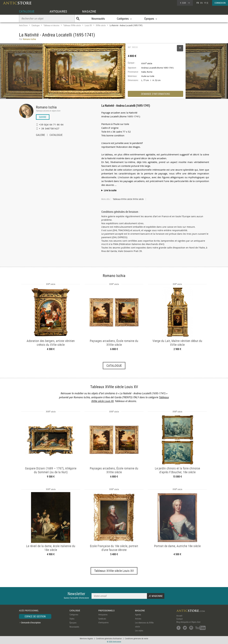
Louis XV (88, 25)
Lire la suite (110, 190)
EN (201, 3)
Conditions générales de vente (136, 638)
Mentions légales (86, 638)
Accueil (179, 616)
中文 (206, 3)
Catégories (74, 615)
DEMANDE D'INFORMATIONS (155, 94)
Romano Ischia (46, 107)
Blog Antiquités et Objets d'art (188, 622)
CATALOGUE (27, 11)
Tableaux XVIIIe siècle (72, 25)
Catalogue (36, 25)
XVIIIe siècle (101, 25)
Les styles (139, 631)
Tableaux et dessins (51, 25)
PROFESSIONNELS (106, 610)
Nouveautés (98, 19)
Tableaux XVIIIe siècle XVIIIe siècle (128, 199)
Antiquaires (103, 615)
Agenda (138, 615)
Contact (180, 619)
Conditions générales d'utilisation (109, 638)
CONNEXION (220, 3)
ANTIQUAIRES (58, 11)
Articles (138, 619)
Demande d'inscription (31, 623)
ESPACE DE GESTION (35, 616)
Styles (72, 619)
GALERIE (40, 135)
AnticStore (23, 25)
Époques (73, 623)
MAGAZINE (89, 11)
